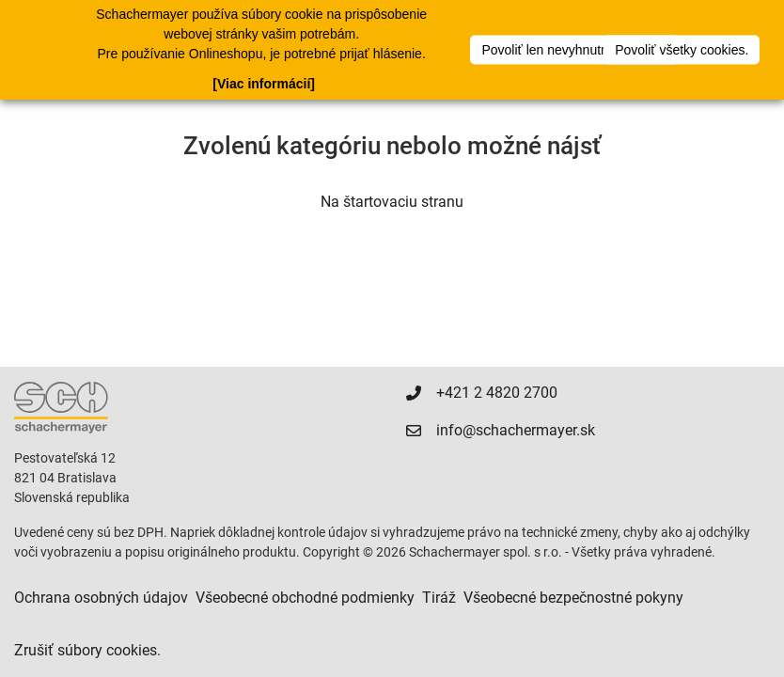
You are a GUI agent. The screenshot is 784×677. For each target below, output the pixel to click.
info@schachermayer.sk (516, 430)
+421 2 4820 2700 (497, 393)
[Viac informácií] (264, 84)
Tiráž (439, 598)
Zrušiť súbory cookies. (87, 650)
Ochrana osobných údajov (101, 598)
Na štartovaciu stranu (392, 202)
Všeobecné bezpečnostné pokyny (573, 598)
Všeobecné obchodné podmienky (305, 598)
